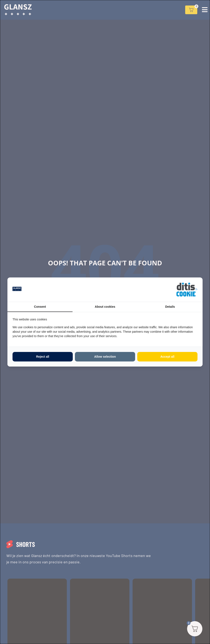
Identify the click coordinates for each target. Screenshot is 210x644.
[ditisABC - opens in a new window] (187, 290)
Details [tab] (170, 307)
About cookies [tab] (105, 307)
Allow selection (105, 357)
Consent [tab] (40, 307)
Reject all (43, 357)
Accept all (167, 357)
